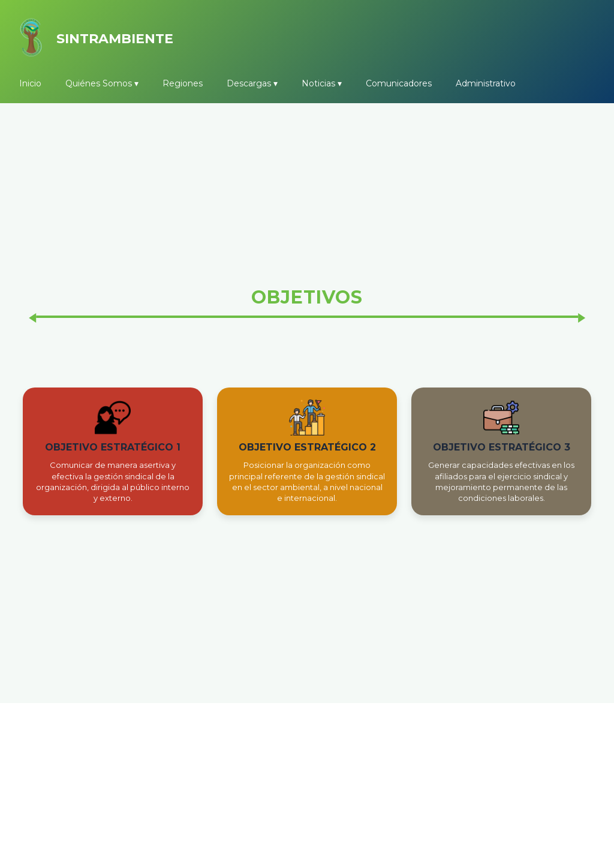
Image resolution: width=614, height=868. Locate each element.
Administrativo (486, 83)
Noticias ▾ (322, 83)
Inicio (30, 83)
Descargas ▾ (252, 83)
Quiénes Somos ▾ (102, 83)
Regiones (183, 83)
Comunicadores (399, 83)
